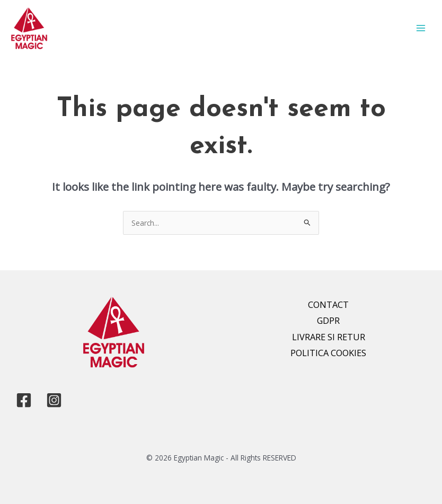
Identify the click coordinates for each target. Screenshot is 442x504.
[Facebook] (24, 400)
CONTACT (328, 304)
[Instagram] (54, 400)
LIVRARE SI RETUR (329, 337)
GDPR (328, 320)
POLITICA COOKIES (328, 353)
